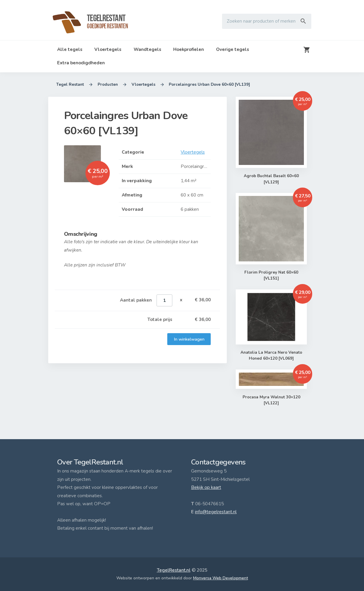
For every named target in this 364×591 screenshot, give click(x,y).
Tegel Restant (70, 85)
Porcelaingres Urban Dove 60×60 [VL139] (210, 85)
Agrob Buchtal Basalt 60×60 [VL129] (271, 179)
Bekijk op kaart (206, 487)
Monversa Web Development (221, 578)
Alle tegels (70, 49)
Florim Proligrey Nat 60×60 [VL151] (271, 276)
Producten (108, 85)
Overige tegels (233, 49)
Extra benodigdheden (81, 63)
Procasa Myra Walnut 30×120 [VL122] (271, 400)
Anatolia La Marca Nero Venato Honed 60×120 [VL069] (271, 356)
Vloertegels (108, 49)
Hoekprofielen (189, 49)
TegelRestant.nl (174, 570)
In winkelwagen (189, 339)
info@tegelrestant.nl (216, 512)
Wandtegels (147, 49)
